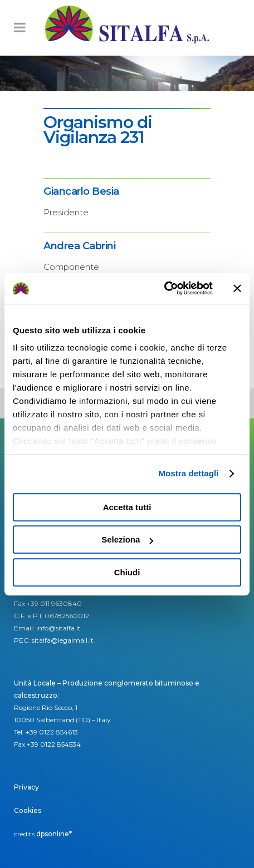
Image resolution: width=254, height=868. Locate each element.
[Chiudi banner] (237, 288)
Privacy (26, 787)
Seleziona (127, 539)
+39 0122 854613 (52, 732)
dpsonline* (54, 834)
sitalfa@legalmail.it (63, 640)
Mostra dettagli (188, 473)
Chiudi (127, 572)
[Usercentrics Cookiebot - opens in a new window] (164, 288)
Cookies (28, 810)
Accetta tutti (127, 507)
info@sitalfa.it (58, 628)
